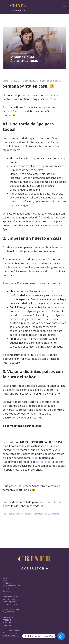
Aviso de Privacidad (11, 636)
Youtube (44, 355)
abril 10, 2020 (11, 81)
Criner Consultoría (50, 502)
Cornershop (43, 462)
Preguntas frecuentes (11, 630)
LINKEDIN (7, 625)
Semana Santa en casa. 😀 (29, 86)
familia (38, 514)
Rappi (35, 458)
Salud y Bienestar (51, 514)
